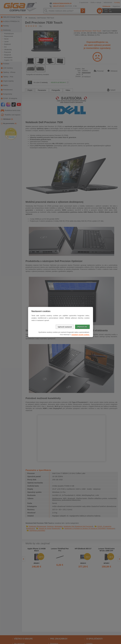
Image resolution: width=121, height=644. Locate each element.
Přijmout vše (82, 327)
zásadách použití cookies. (81, 335)
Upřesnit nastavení (65, 327)
